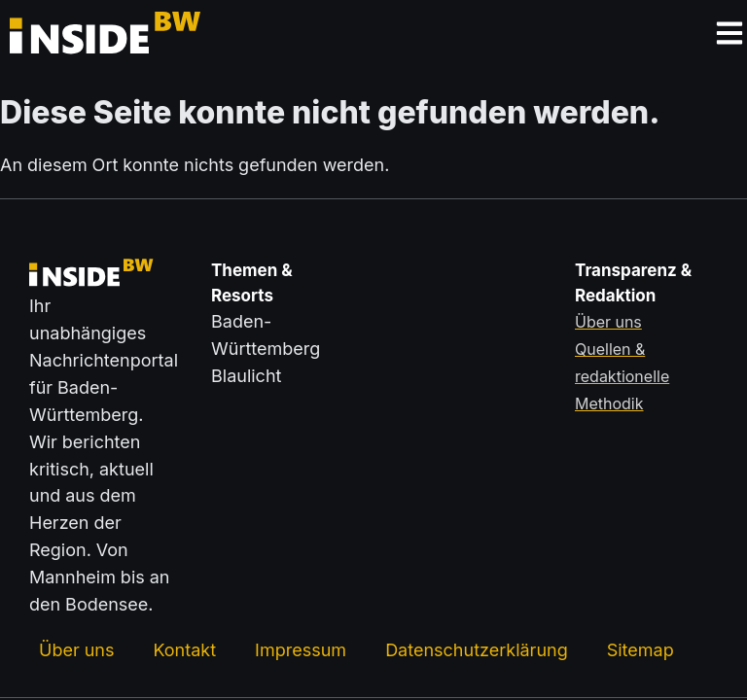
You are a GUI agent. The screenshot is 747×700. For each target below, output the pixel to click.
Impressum (301, 650)
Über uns (76, 650)
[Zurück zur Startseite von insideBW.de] (84, 37)
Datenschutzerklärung (477, 650)
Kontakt (184, 650)
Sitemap (640, 650)
